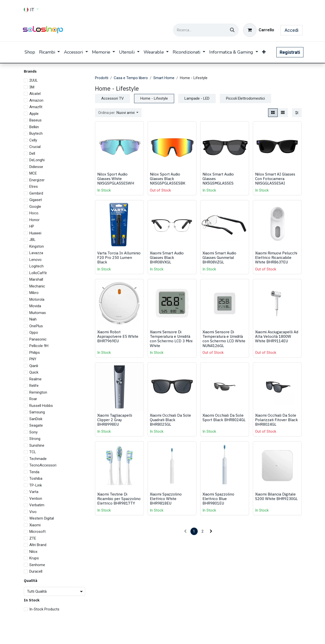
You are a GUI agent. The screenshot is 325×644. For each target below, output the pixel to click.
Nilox (33, 552)
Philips (35, 353)
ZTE (33, 538)
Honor (34, 220)
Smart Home (164, 78)
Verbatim (37, 505)
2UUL (34, 80)
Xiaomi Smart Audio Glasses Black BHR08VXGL (167, 257)
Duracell (36, 571)
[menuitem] (30, 52)
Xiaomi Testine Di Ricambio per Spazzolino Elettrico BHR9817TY (119, 499)
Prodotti (102, 78)
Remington (38, 392)
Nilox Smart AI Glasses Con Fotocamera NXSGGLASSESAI (275, 179)
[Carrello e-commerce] (259, 30)
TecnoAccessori (43, 465)
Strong (35, 439)
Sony (33, 432)
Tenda (34, 472)
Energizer (37, 180)
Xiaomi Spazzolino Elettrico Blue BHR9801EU (218, 499)
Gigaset (36, 200)
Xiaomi (35, 525)
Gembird (36, 193)
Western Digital (42, 518)
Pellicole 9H (39, 346)
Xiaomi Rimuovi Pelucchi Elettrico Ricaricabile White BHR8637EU (276, 257)
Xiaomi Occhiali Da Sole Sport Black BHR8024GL (224, 417)
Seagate (36, 425)
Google (35, 207)
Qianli (34, 366)
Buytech (36, 133)
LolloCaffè (38, 273)
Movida (35, 306)
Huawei (35, 233)
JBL (32, 240)
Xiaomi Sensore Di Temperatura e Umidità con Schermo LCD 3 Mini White (171, 339)
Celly (33, 140)
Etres (34, 187)
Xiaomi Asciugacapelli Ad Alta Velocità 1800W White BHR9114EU (277, 336)
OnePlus (36, 326)
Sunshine (37, 445)
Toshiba (36, 478)
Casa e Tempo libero (131, 78)
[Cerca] (232, 30)
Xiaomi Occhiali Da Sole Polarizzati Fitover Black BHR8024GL (277, 420)
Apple (34, 114)
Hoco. (34, 213)
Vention (36, 499)
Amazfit (36, 107)
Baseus (35, 120)
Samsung (37, 412)
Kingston (37, 246)
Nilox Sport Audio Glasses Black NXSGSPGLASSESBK (168, 179)
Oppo (34, 333)
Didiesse (36, 167)
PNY (33, 359)
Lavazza (36, 253)
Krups (34, 558)
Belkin (34, 127)
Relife (34, 386)
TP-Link (36, 485)
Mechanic (37, 286)
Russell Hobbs (41, 406)
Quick (34, 372)
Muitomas (38, 313)
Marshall (36, 279)
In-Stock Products (44, 609)
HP (32, 226)
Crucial (35, 147)
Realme (35, 379)
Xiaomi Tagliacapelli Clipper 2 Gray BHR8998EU (115, 420)
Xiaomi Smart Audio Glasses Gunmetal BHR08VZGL (219, 257)
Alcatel (35, 94)
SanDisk (36, 419)
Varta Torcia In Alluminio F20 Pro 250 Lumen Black (119, 257)
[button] (118, 113)
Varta (34, 492)
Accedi (292, 30)
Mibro (34, 293)
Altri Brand (38, 545)
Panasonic (38, 339)
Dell (32, 153)
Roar (33, 399)
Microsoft (37, 532)
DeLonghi (37, 160)
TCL (33, 452)
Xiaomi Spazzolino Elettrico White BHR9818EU (166, 499)
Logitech (36, 266)
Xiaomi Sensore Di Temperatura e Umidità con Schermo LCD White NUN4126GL (224, 339)
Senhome (37, 565)
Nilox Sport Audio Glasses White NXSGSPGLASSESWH (116, 179)
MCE (33, 173)
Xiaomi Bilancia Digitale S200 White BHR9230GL (276, 496)
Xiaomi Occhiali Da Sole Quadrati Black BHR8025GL (170, 420)
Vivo (33, 512)
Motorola (37, 299)
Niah (33, 319)
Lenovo (35, 260)
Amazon (36, 100)
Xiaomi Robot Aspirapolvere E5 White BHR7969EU (118, 336)
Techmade (38, 459)
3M (32, 87)
